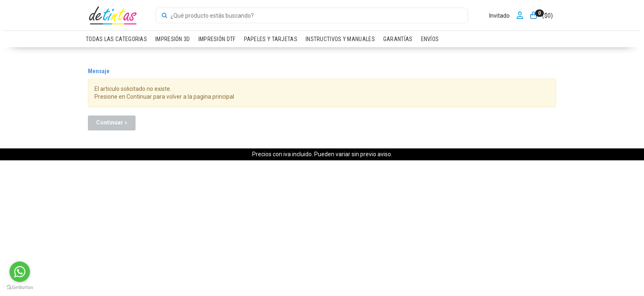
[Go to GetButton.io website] (20, 288)
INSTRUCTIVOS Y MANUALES (340, 39)
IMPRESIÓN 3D (173, 39)
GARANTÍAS (398, 39)
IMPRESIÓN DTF (217, 39)
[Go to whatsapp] (20, 272)
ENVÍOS (430, 39)
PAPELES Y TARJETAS (271, 39)
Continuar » (112, 123)
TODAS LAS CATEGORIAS (116, 39)
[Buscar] (164, 16)
